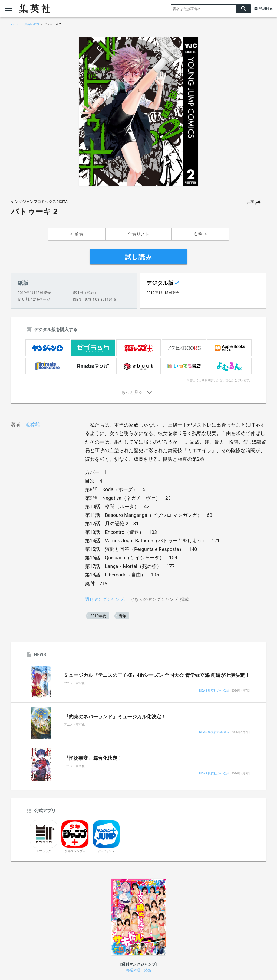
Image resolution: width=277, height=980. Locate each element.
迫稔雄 (33, 424)
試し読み (138, 257)
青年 (123, 616)
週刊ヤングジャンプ (104, 599)
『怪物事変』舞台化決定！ (93, 758)
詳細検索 (266, 9)
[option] (138, 112)
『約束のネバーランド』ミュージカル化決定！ (115, 717)
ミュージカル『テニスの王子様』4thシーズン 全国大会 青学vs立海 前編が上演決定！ (157, 675)
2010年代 (98, 616)
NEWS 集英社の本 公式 (214, 691)
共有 (250, 202)
